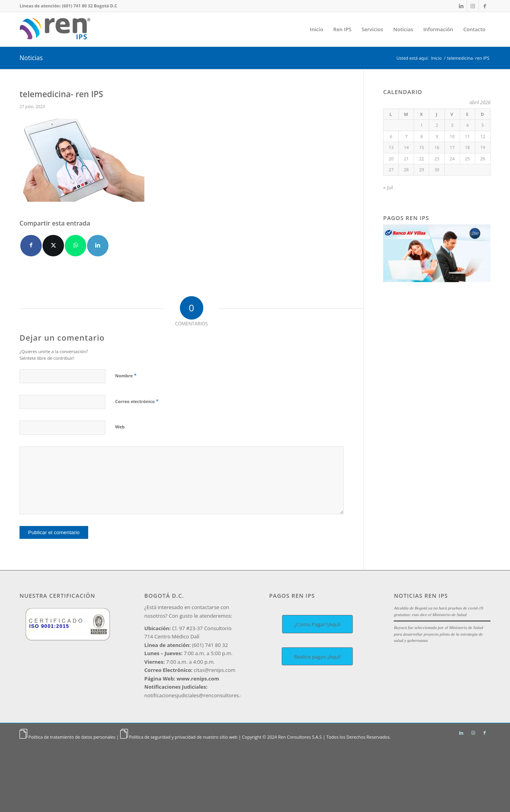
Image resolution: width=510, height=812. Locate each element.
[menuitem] (316, 29)
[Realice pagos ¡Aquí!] (317, 657)
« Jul (388, 187)
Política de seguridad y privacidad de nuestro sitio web (183, 737)
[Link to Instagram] (473, 6)
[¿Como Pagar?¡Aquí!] (317, 624)
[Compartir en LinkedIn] (98, 246)
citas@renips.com (190, 670)
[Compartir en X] (53, 246)
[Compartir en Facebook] (31, 246)
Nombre (126, 375)
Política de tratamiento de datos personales (72, 737)
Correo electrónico (137, 401)
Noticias (31, 58)
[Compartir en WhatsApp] (76, 246)
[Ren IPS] (57, 29)
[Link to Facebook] (485, 6)
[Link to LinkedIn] (461, 6)
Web (120, 427)
